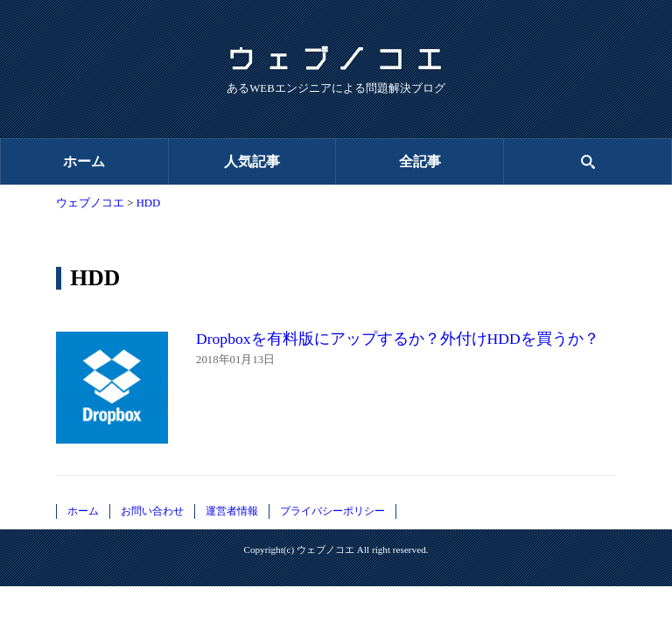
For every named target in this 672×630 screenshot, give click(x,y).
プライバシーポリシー (332, 511)
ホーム (84, 161)
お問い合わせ (152, 511)
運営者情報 (232, 511)
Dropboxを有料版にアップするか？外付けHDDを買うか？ (398, 339)
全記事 (420, 161)
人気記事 (252, 161)
